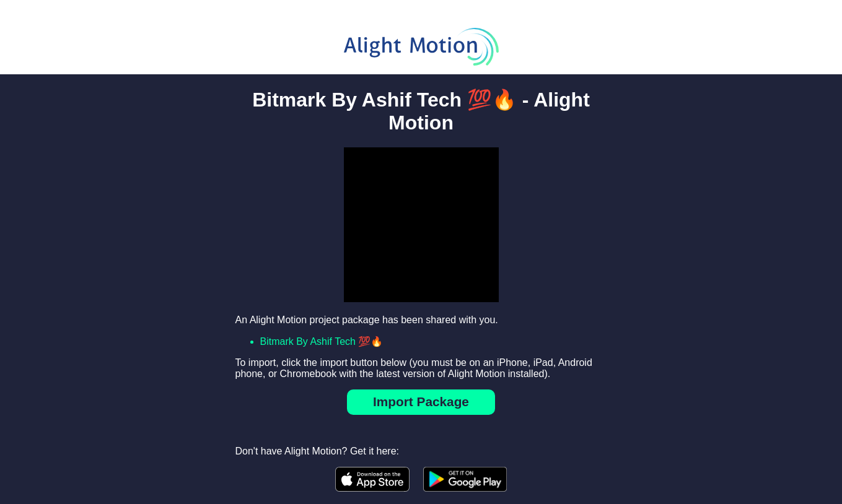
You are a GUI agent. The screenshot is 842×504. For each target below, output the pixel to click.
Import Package (421, 402)
